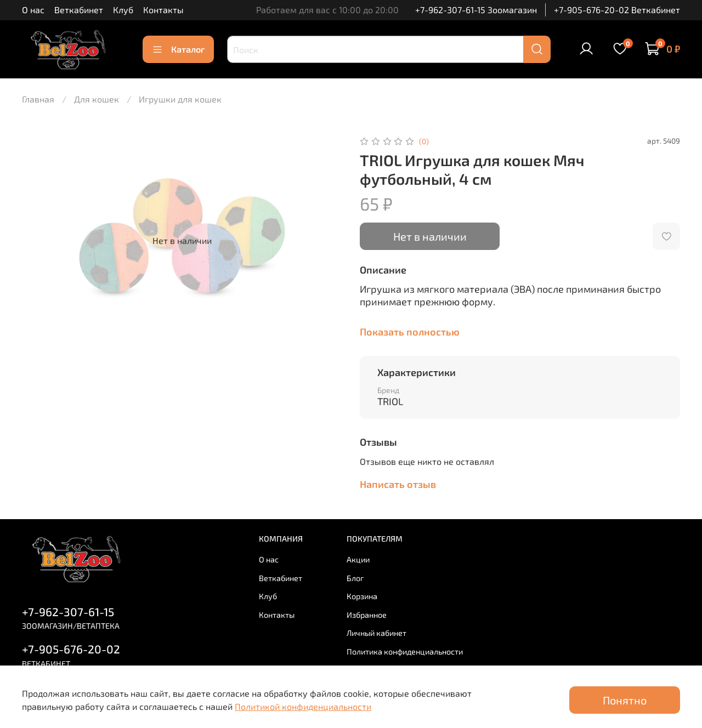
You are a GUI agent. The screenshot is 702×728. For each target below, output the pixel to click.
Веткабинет (79, 10)
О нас (33, 10)
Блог (355, 578)
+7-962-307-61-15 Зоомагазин (476, 10)
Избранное (367, 615)
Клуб (123, 10)
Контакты (163, 10)
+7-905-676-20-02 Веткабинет (617, 10)
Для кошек (97, 99)
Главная (38, 99)
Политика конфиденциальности (405, 652)
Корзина (362, 596)
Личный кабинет (377, 633)
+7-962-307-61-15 (68, 612)
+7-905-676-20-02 (71, 649)
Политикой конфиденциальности (303, 706)
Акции (358, 559)
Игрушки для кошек (180, 99)
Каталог (178, 49)
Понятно (625, 700)
